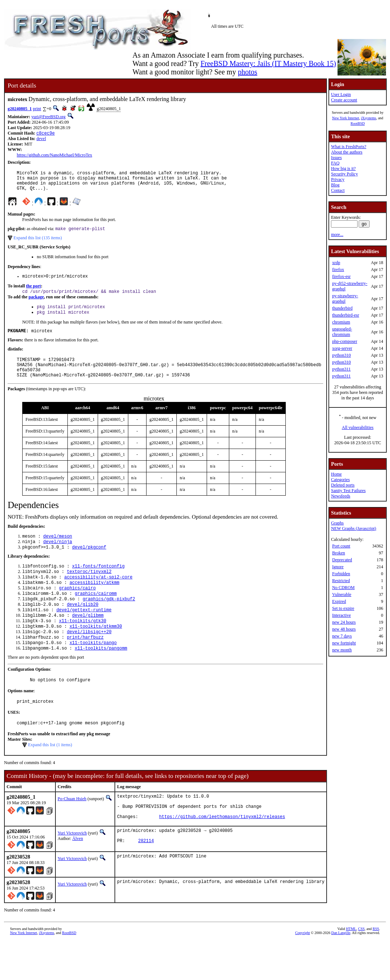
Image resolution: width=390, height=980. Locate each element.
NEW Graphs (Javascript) (354, 528)
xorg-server (342, 348)
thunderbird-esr (346, 315)
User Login (341, 94)
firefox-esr (341, 276)
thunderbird (342, 308)
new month (342, 650)
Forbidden (341, 574)
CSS (361, 968)
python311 (341, 369)
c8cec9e (46, 134)
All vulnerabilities (358, 427)
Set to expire (343, 608)
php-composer (345, 341)
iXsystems (368, 118)
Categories (340, 480)
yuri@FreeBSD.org (48, 117)
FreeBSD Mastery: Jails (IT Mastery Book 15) (268, 63)
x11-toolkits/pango (93, 670)
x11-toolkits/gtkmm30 (96, 652)
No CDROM (343, 588)
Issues (336, 158)
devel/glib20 (82, 627)
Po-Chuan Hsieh (72, 830)
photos (247, 72)
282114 (146, 881)
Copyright (303, 972)
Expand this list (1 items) (50, 776)
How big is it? (343, 169)
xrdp (336, 263)
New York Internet (346, 118)
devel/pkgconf (89, 564)
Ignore (338, 567)
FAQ (335, 163)
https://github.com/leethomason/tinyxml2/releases (222, 854)
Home (336, 474)
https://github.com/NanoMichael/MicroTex (54, 156)
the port (33, 293)
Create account (344, 100)
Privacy (338, 179)
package (36, 305)
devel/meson (58, 551)
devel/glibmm (88, 639)
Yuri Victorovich (72, 870)
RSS (376, 968)
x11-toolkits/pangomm (101, 676)
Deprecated (342, 560)
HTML (351, 968)
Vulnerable (342, 594)
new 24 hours (344, 622)
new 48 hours (344, 629)
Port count (341, 546)
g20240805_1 (20, 109)
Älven (77, 876)
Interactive (341, 615)
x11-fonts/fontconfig (98, 583)
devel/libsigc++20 (89, 658)
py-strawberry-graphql (345, 299)
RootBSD (358, 123)
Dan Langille (341, 972)
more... (337, 235)
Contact (338, 190)
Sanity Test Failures (348, 491)
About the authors (347, 152)
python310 (341, 355)
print (37, 109)
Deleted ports (343, 485)
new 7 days (342, 636)
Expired (339, 601)
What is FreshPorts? (349, 147)
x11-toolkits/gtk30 (83, 645)
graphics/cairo (77, 608)
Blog (335, 185)
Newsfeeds (341, 496)
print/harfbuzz (85, 664)
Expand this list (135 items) (38, 244)
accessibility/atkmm (95, 602)
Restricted (341, 581)
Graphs (337, 523)
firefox (338, 270)
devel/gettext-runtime (84, 633)
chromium (341, 322)
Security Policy (344, 174)
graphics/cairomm (96, 614)
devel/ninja (58, 557)
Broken (338, 553)
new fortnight (344, 643)
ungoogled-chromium (342, 332)
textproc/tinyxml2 (89, 590)
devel (41, 139)
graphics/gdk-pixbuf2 (109, 621)
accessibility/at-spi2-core (98, 596)
